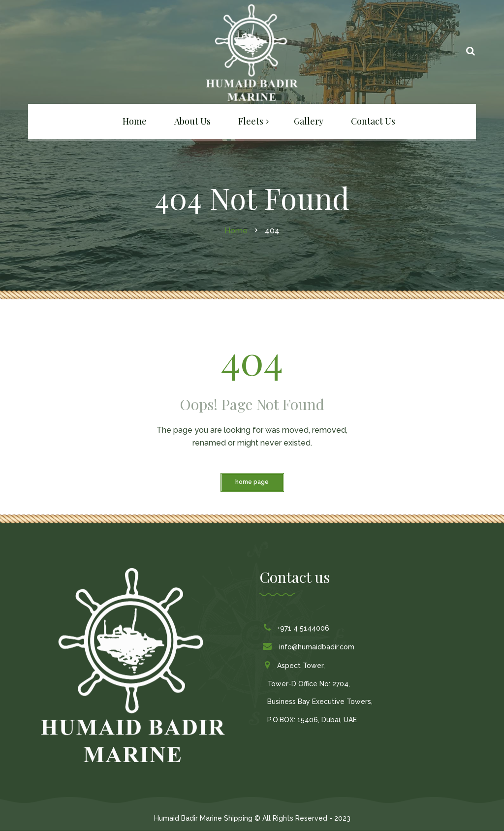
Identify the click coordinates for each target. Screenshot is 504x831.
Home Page (252, 482)
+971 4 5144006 (298, 628)
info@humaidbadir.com (311, 647)
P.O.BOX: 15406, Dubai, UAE (312, 720)
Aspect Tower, (296, 666)
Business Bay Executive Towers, (320, 702)
